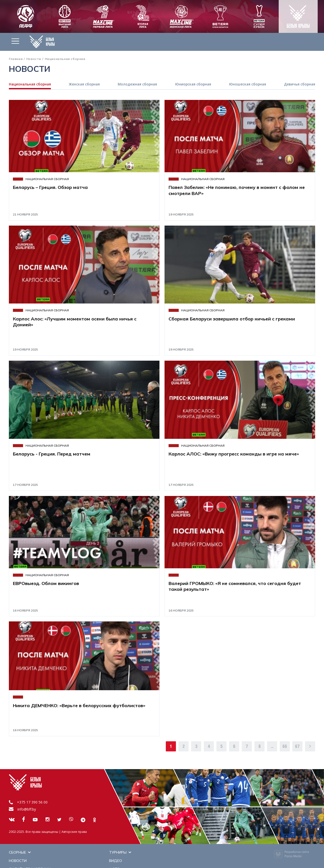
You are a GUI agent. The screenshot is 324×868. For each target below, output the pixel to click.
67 (297, 747)
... (272, 747)
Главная (16, 59)
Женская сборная (85, 84)
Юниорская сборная (193, 84)
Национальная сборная (31, 84)
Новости (34, 59)
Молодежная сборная (138, 84)
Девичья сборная (299, 84)
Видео (96, 853)
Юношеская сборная (248, 84)
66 (285, 747)
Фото (176, 860)
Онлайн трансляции (30, 860)
